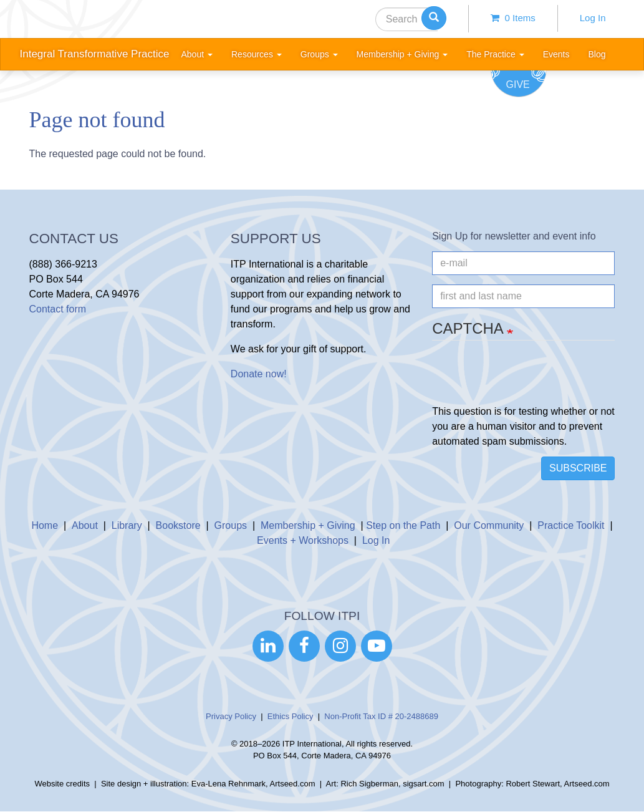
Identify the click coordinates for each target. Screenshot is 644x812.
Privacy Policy (231, 716)
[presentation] (527, 380)
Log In (593, 18)
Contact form (58, 309)
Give (518, 85)
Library (127, 525)
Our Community (489, 525)
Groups (231, 525)
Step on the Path (403, 525)
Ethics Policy (291, 716)
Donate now (257, 374)
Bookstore (178, 525)
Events (556, 54)
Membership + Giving (308, 525)
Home (45, 525)
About (85, 525)
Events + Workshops (303, 540)
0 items (513, 18)
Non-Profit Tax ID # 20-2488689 (381, 716)
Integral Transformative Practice (95, 54)
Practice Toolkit (571, 525)
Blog (597, 54)
